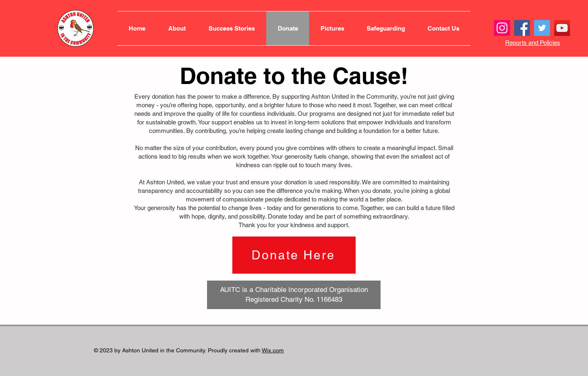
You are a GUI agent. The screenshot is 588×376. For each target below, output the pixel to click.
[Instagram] (502, 28)
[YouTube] (562, 28)
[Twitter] (542, 28)
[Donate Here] (294, 255)
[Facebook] (522, 28)
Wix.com (273, 350)
